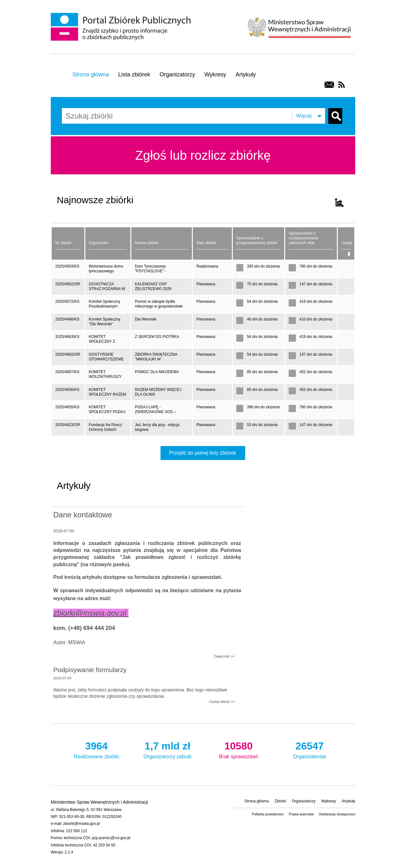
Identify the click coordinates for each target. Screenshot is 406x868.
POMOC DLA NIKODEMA (157, 372)
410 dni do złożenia (310, 321)
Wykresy (215, 74)
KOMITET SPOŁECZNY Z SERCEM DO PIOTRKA (102, 341)
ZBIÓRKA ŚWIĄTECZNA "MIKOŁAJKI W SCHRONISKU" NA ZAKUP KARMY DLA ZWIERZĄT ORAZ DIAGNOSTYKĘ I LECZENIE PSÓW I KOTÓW (159, 359)
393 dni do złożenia (258, 268)
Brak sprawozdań (239, 749)
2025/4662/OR (68, 354)
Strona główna (91, 74)
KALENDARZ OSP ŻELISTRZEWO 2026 (153, 286)
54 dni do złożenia (257, 303)
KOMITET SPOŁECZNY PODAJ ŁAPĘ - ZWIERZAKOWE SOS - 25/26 (108, 411)
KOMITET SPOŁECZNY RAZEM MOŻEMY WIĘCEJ (108, 394)
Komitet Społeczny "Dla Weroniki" (105, 322)
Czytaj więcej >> (222, 702)
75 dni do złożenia (257, 285)
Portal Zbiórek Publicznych (122, 27)
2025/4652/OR (68, 284)
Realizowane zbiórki (96, 749)
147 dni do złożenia (310, 285)
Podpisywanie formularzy (90, 670)
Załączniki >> (224, 656)
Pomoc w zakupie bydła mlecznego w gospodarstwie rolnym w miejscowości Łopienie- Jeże (159, 306)
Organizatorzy (177, 74)
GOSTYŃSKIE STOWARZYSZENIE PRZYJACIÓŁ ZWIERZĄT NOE (106, 359)
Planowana (206, 284)
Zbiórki (280, 801)
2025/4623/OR (68, 425)
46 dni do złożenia (257, 321)
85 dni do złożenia (257, 373)
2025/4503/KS (67, 266)
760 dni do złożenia (310, 268)
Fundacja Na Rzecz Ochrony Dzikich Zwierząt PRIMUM (105, 429)
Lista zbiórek (134, 74)
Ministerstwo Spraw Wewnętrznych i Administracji (299, 27)
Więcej (304, 116)
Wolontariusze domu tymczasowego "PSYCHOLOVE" (106, 271)
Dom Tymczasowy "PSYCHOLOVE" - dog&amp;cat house (152, 271)
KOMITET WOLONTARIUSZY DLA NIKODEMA (105, 376)
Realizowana (207, 266)
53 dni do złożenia (257, 426)
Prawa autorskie (301, 814)
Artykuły (246, 74)
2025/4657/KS (67, 372)
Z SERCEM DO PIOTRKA (157, 337)
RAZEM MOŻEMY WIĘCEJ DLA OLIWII (158, 392)
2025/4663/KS (67, 337)
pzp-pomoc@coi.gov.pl (111, 838)
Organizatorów (310, 749)
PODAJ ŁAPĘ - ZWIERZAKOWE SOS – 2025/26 (155, 411)
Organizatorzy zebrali (167, 749)
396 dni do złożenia (258, 408)
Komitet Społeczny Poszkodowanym (105, 304)
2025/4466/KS (67, 319)
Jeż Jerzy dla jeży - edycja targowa (157, 427)
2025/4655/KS (67, 407)
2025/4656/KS (67, 390)
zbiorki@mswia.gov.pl (81, 824)
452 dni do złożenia (310, 373)
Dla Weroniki (146, 319)
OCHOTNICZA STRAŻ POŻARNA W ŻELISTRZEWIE (107, 288)
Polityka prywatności (268, 814)
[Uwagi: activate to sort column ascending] (346, 243)
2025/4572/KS (67, 301)
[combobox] (106, 116)
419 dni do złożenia (310, 303)
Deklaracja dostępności (337, 814)
